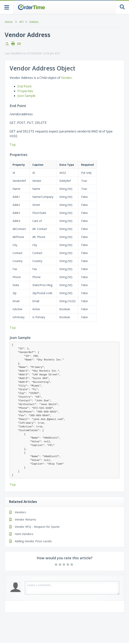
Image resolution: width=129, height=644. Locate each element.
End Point (25, 86)
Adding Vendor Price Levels (33, 541)
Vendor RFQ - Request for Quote (37, 527)
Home (9, 22)
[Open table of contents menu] (7, 7)
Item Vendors (24, 534)
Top (13, 145)
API (21, 22)
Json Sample (26, 96)
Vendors (20, 512)
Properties (25, 91)
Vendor (67, 78)
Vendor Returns (25, 519)
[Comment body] (72, 588)
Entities (34, 22)
